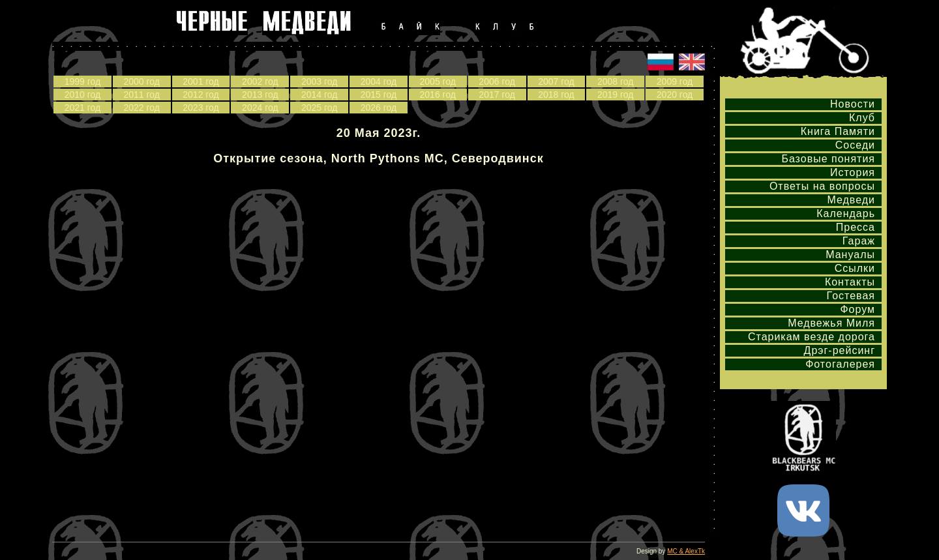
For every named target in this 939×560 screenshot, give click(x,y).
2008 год (615, 81)
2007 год (556, 81)
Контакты (850, 282)
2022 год (141, 108)
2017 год (497, 95)
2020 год (675, 95)
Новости (853, 104)
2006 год (497, 81)
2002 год (260, 81)
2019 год (615, 95)
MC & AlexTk (686, 551)
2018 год (556, 95)
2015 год (379, 95)
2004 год (379, 81)
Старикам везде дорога (812, 337)
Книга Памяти (838, 131)
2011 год (141, 95)
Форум (857, 309)
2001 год (201, 81)
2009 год (675, 81)
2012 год (201, 95)
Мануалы (850, 255)
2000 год (141, 81)
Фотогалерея (840, 364)
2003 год (319, 81)
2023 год (201, 108)
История (853, 172)
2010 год (82, 95)
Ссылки (855, 268)
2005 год (438, 81)
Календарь (846, 214)
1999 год (82, 81)
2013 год (260, 95)
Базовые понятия (828, 159)
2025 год (319, 108)
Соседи (855, 145)
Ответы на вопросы (822, 186)
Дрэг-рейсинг (840, 350)
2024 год (260, 108)
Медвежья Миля (831, 323)
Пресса (856, 227)
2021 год (82, 108)
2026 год (379, 108)
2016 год (438, 95)
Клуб (862, 118)
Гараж (859, 241)
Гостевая (851, 296)
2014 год (319, 95)
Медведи (851, 200)
